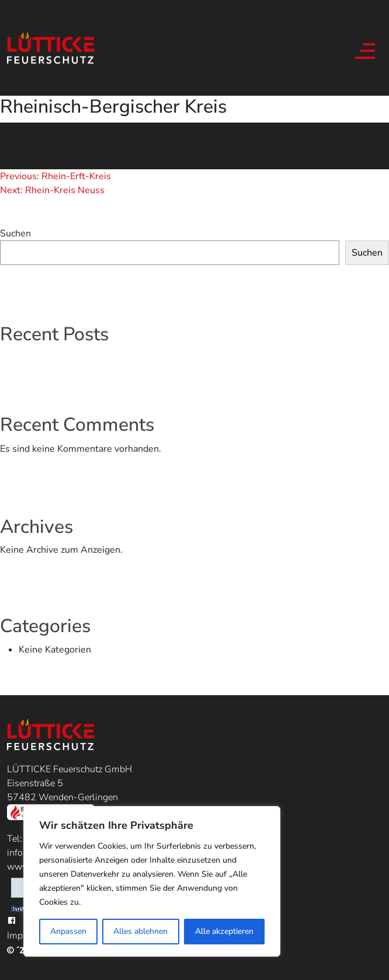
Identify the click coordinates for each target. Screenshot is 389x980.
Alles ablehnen (140, 931)
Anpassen (68, 931)
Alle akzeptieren (224, 931)
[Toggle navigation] (363, 48)
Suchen (15, 233)
